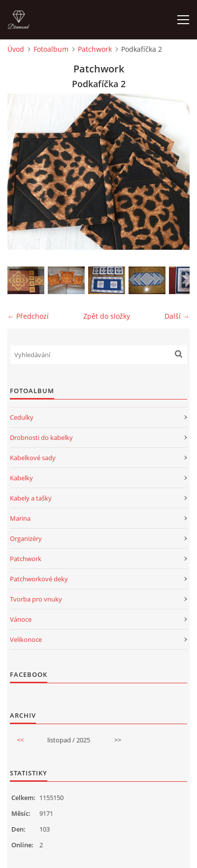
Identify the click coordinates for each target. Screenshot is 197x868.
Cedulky (22, 417)
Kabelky (21, 478)
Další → (177, 316)
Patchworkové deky (39, 579)
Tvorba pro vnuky (36, 599)
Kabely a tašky (31, 498)
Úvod (16, 49)
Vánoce (21, 619)
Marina (20, 518)
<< (20, 740)
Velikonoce (26, 639)
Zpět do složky (107, 316)
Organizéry (26, 538)
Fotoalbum (51, 49)
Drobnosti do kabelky (41, 437)
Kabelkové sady (33, 458)
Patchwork (95, 49)
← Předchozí (28, 316)
